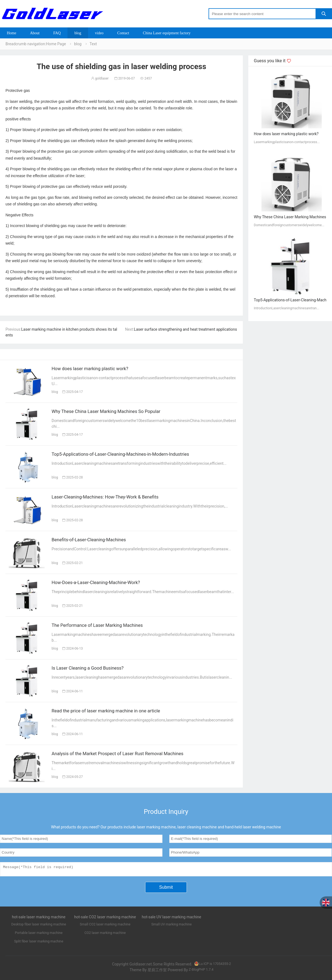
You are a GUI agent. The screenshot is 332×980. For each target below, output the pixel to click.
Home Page (56, 44)
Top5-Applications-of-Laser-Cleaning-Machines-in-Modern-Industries (134, 455)
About (35, 33)
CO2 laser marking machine (105, 935)
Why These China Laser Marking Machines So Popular (117, 412)
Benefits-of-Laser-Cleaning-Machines (96, 541)
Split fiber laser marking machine (39, 943)
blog (78, 33)
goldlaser (100, 78)
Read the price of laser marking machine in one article (117, 712)
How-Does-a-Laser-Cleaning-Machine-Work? (105, 584)
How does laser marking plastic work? (98, 370)
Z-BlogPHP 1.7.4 (201, 971)
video (99, 33)
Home (12, 33)
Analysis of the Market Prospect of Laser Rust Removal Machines (131, 755)
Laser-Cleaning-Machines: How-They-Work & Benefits (116, 498)
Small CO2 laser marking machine (105, 926)
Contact (123, 33)
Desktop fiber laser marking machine (39, 926)
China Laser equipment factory (167, 33)
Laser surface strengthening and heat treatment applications (185, 329)
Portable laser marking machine (39, 935)
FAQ (57, 33)
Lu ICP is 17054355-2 (212, 966)
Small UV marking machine (171, 926)
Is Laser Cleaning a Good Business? (95, 669)
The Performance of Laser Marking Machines (107, 626)
